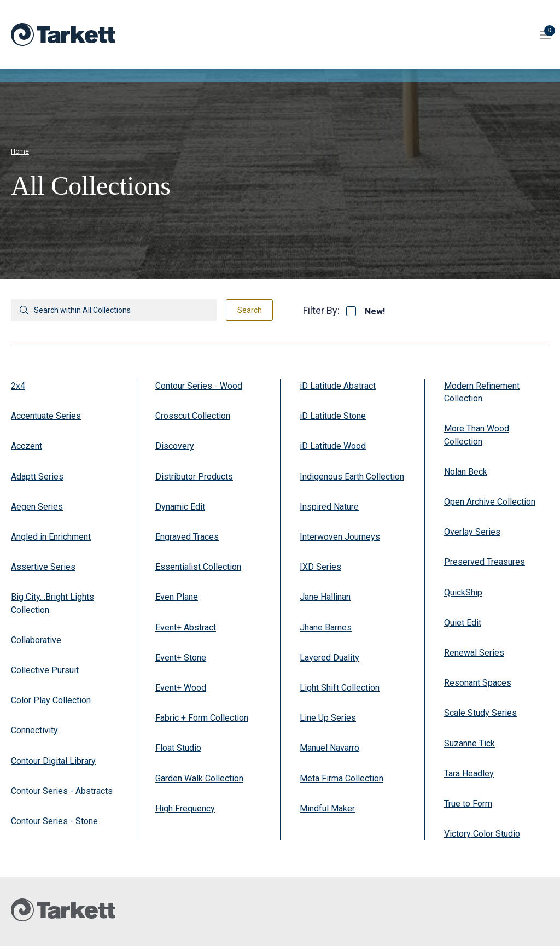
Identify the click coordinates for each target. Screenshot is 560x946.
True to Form (468, 804)
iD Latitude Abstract (338, 386)
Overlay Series (472, 532)
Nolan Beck (466, 472)
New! (375, 312)
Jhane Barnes (326, 627)
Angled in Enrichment (51, 537)
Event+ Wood (181, 688)
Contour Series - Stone (54, 821)
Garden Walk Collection (199, 778)
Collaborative (36, 640)
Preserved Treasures (485, 562)
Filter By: (321, 310)
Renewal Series (474, 653)
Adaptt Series (37, 477)
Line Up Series (328, 718)
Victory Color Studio (482, 834)
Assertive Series (43, 567)
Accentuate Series (46, 416)
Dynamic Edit (180, 507)
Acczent (27, 446)
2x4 (18, 386)
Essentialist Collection (198, 567)
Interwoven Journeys (340, 537)
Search (250, 310)
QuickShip (463, 592)
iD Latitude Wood (333, 446)
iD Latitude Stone (333, 416)
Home (20, 151)
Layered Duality (329, 658)
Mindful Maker (327, 808)
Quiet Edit (463, 623)
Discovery (175, 446)
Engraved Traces (187, 537)
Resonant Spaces (478, 683)
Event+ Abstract (186, 627)
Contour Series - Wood (199, 386)
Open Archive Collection (490, 502)
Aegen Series (37, 507)
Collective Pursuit (45, 670)
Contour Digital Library (53, 761)
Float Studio (178, 748)
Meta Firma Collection (342, 778)
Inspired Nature (329, 507)
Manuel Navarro (329, 748)
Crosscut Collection (193, 416)
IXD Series (320, 567)
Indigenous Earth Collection (352, 477)
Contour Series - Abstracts (62, 791)
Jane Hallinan (325, 597)
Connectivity (34, 730)
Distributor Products (194, 477)
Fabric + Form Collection (202, 718)
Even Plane (177, 597)
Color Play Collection (51, 700)
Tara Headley (469, 773)
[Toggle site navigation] (545, 34)
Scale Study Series (480, 713)
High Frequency (185, 808)
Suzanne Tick (469, 743)
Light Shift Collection (340, 688)
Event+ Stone (181, 658)
